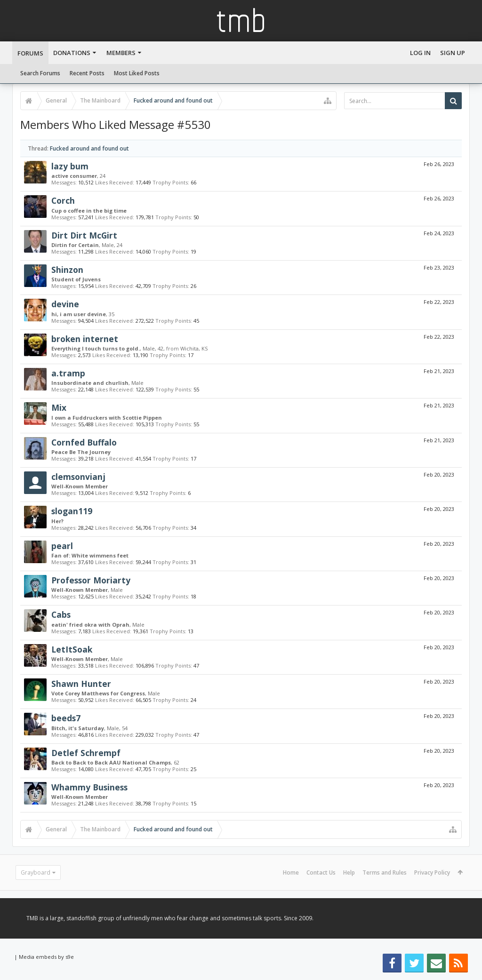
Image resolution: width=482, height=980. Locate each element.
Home (291, 872)
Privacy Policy (432, 872)
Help (349, 872)
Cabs (61, 614)
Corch (63, 200)
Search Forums (40, 73)
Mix (59, 407)
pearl (62, 546)
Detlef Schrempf (86, 753)
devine (65, 304)
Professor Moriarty (91, 580)
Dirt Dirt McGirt (84, 235)
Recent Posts (87, 73)
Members (121, 53)
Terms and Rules (385, 872)
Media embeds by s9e (46, 957)
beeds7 (66, 718)
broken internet (85, 339)
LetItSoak (72, 649)
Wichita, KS (194, 348)
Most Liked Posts (137, 73)
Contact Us (321, 872)
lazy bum (70, 166)
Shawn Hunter (81, 684)
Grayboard (36, 872)
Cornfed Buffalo (84, 442)
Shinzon (67, 270)
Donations (72, 53)
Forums (30, 53)
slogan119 (72, 511)
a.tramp (68, 373)
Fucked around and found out (89, 148)
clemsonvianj (78, 477)
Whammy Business (89, 787)
